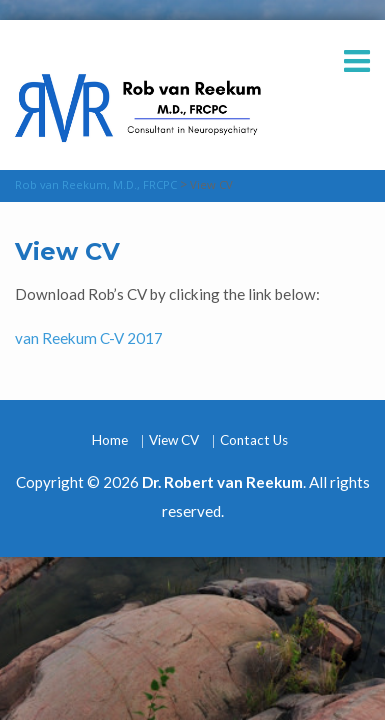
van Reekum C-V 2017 (89, 338)
